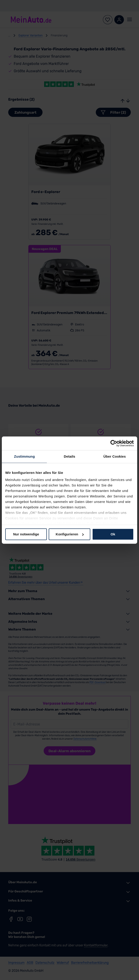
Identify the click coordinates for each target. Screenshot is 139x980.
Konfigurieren (70, 534)
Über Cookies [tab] (115, 456)
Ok (113, 534)
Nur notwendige (26, 534)
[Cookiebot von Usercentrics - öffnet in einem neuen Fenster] (114, 443)
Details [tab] (69, 456)
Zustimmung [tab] (24, 456)
